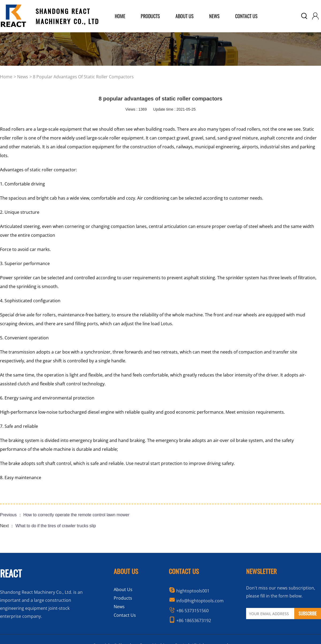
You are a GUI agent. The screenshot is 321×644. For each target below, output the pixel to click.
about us (185, 16)
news (23, 77)
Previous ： (12, 515)
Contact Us (246, 16)
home (120, 16)
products (150, 16)
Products (123, 598)
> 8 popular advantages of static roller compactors (82, 77)
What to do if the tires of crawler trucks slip (56, 526)
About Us (123, 589)
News (214, 16)
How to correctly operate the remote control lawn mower (76, 515)
